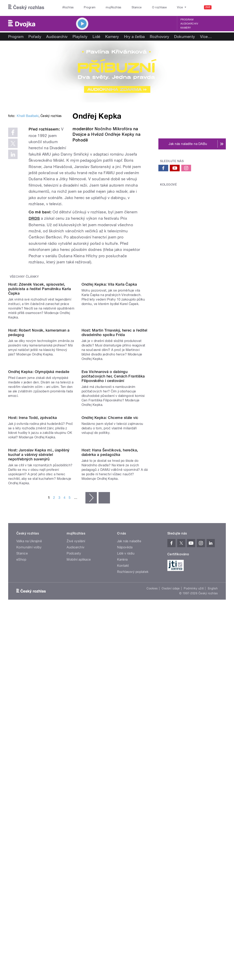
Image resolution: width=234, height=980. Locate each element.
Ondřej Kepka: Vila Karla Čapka (109, 359)
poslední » (104, 723)
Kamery (186, 28)
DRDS (34, 256)
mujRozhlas (114, 7)
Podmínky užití (194, 813)
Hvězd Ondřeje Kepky (113, 134)
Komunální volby (29, 772)
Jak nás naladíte (129, 766)
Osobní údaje (171, 813)
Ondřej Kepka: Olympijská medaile (39, 522)
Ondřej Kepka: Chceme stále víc (110, 605)
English (213, 813)
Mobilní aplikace (79, 784)
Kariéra (122, 784)
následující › (91, 723)
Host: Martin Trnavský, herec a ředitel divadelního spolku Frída (114, 445)
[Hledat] (220, 7)
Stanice (137, 7)
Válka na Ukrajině (29, 766)
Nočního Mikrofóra (113, 129)
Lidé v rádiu (126, 778)
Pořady (35, 37)
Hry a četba (134, 37)
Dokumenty (185, 37)
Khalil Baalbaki (28, 172)
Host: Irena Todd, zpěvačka (32, 605)
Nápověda (125, 772)
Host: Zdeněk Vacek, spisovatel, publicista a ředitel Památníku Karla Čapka (40, 364)
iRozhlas (68, 7)
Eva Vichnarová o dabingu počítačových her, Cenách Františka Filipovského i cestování (113, 526)
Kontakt (123, 790)
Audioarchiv (189, 24)
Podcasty (74, 778)
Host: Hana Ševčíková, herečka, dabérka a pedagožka (110, 677)
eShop (21, 784)
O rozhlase (160, 7)
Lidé (96, 37)
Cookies (152, 813)
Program (90, 7)
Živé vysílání (76, 766)
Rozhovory (160, 37)
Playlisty (80, 37)
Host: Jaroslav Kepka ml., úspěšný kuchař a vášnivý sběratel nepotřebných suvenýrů (39, 679)
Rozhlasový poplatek (133, 797)
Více (206, 37)
